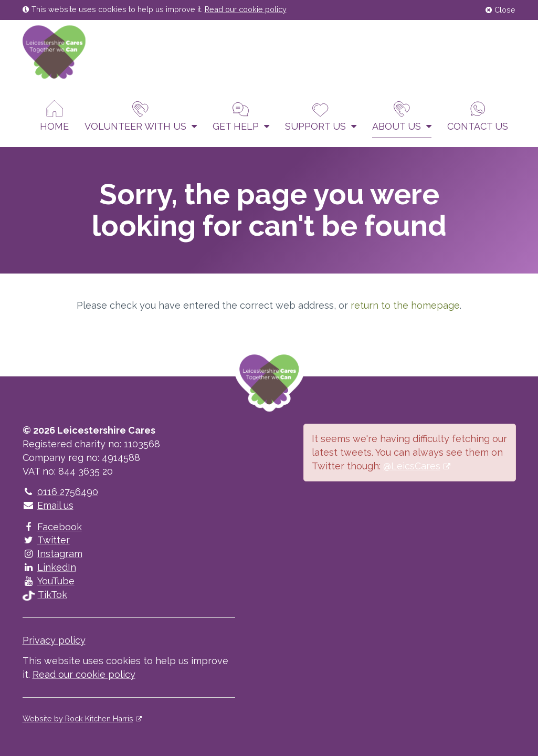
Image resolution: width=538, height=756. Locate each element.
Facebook (52, 527)
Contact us (478, 116)
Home (54, 116)
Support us (321, 116)
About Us (402, 116)
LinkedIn (49, 567)
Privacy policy (54, 640)
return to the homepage (405, 305)
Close (500, 10)
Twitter (46, 540)
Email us (48, 505)
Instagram (52, 554)
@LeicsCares (412, 466)
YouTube (49, 581)
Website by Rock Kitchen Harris (78, 718)
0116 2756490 (60, 492)
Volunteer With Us (141, 116)
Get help (241, 116)
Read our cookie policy (246, 9)
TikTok (45, 595)
